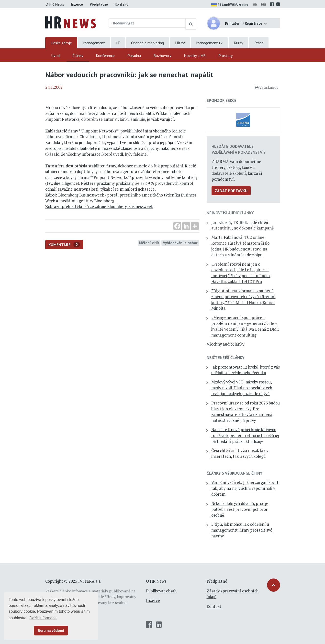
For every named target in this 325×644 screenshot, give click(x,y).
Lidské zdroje (61, 43)
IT (118, 43)
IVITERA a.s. (90, 581)
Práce (259, 43)
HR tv (180, 43)
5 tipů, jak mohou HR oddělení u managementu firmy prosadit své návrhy (242, 530)
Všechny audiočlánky (225, 344)
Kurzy (238, 43)
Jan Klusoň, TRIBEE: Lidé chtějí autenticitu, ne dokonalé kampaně (242, 225)
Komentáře (64, 245)
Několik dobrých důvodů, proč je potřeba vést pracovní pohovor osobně (240, 509)
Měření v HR (149, 243)
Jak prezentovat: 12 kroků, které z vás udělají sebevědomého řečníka (246, 370)
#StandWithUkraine (230, 5)
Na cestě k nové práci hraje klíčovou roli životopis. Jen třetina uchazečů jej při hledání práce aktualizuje (245, 436)
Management (94, 43)
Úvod (55, 55)
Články (78, 55)
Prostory (225, 55)
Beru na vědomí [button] (51, 631)
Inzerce (77, 4)
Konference (105, 55)
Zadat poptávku (231, 191)
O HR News (55, 4)
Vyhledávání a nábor (180, 243)
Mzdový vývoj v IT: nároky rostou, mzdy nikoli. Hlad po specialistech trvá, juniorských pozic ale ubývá (242, 388)
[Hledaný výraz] (147, 23)
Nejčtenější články (226, 358)
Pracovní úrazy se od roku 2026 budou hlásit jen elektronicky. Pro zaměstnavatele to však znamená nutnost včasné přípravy (246, 412)
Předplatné (99, 4)
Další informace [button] (43, 618)
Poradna (134, 55)
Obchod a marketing (147, 43)
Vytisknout (267, 87)
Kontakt (121, 4)
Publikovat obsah (161, 591)
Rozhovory (162, 55)
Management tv (209, 43)
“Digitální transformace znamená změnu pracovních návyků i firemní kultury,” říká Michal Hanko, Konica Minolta (243, 300)
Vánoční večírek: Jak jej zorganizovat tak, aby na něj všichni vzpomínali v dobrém (245, 488)
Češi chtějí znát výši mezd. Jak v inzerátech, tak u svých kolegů (240, 453)
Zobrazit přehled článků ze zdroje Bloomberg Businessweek (99, 207)
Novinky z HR (195, 55)
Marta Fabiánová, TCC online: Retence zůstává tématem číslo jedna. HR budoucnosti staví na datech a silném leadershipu (240, 246)
